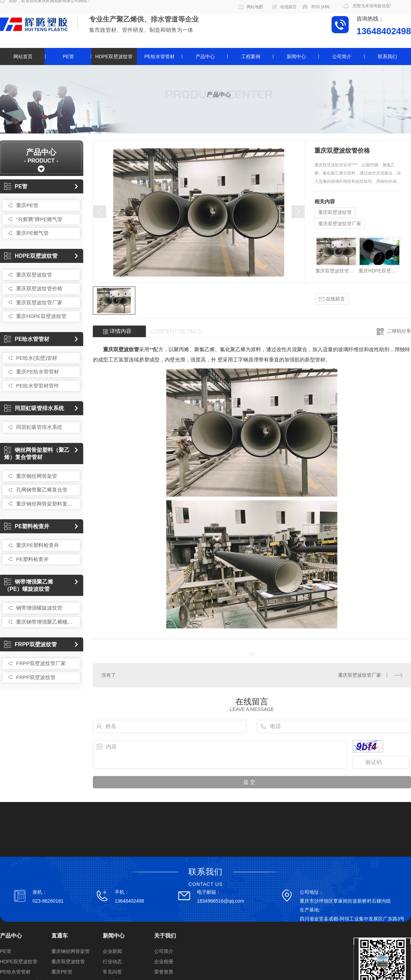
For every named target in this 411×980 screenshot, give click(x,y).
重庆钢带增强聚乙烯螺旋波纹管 (46, 622)
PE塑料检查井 (27, 526)
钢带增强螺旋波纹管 (39, 608)
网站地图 (255, 7)
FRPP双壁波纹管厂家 (41, 663)
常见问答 (112, 972)
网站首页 (23, 56)
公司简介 (342, 56)
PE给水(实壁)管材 (37, 358)
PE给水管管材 (159, 56)
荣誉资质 (164, 972)
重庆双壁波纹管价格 (39, 288)
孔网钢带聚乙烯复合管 (42, 490)
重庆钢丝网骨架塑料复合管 (46, 504)
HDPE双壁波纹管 (114, 56)
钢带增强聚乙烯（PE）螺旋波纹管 (29, 585)
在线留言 (288, 7)
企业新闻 (112, 951)
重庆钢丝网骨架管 (37, 476)
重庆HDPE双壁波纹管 (41, 316)
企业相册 (164, 962)
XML (326, 7)
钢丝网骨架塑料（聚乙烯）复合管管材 (37, 454)
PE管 (68, 56)
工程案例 (251, 56)
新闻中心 (296, 56)
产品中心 (205, 56)
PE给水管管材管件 (38, 386)
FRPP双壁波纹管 (30, 644)
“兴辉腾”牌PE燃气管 (39, 219)
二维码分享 (399, 331)
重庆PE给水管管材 (38, 372)
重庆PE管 (27, 205)
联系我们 (387, 56)
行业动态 (112, 962)
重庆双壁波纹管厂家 (39, 302)
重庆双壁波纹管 (34, 275)
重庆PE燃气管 (32, 233)
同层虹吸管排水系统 (34, 408)
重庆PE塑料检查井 (38, 545)
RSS (317, 7)
